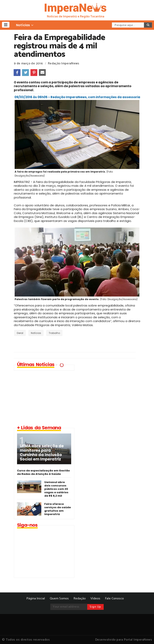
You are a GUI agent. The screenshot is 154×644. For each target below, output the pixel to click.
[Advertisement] (112, 393)
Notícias (36, 333)
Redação (80, 599)
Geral (20, 333)
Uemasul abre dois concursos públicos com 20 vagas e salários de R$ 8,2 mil (56, 489)
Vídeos (95, 599)
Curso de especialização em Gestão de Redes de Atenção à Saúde (43, 472)
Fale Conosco (114, 599)
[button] (6, 25)
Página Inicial (36, 599)
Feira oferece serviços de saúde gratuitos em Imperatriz (58, 509)
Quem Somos (59, 599)
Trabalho (54, 333)
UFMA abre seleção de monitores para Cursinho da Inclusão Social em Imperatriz (42, 453)
